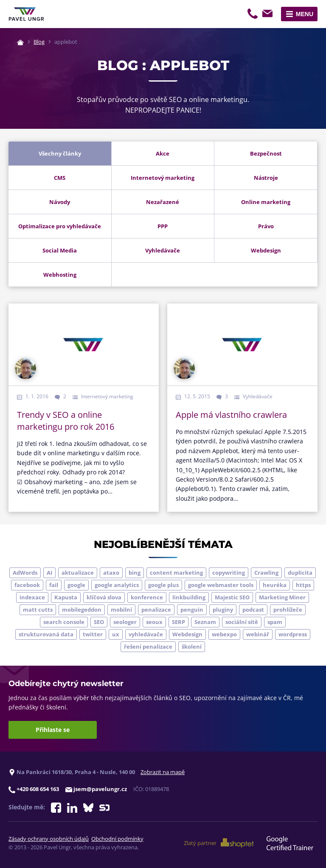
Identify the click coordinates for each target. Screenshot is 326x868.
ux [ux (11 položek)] (116, 634)
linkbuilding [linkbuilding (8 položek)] (189, 597)
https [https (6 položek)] (303, 585)
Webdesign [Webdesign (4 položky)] (187, 634)
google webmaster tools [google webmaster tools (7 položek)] (221, 585)
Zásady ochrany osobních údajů (49, 839)
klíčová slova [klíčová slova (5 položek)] (104, 597)
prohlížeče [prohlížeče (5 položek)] (288, 610)
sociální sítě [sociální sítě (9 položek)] (242, 622)
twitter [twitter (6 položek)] (93, 634)
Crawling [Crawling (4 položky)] (266, 573)
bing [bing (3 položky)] (135, 573)
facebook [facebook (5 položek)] (27, 585)
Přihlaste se (53, 730)
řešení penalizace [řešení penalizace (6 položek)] (148, 647)
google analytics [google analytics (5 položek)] (117, 585)
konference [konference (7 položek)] (147, 597)
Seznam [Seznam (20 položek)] (205, 622)
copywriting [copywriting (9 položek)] (229, 573)
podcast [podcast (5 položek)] (253, 610)
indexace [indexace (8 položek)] (32, 597)
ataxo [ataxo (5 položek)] (111, 573)
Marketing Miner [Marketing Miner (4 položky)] (282, 597)
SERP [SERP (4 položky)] (178, 622)
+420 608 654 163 (253, 15)
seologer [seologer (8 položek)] (125, 622)
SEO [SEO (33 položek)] (99, 622)
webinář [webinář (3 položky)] (258, 634)
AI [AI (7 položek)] (49, 573)
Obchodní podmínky (117, 839)
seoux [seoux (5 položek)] (154, 622)
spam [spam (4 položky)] (275, 622)
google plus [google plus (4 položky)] (163, 585)
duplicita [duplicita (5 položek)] (300, 573)
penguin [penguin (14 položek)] (192, 610)
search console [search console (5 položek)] (64, 622)
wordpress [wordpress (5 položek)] (293, 634)
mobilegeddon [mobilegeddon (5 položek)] (82, 610)
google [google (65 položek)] (76, 585)
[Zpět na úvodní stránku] (26, 14)
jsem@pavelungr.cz (269, 15)
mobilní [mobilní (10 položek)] (121, 610)
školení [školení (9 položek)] (192, 647)
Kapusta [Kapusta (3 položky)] (66, 597)
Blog (39, 42)
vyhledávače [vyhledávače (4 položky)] (146, 634)
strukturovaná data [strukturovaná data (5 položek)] (46, 634)
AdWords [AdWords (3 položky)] (25, 573)
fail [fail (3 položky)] (54, 585)
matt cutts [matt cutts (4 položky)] (38, 610)
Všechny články (60, 153)
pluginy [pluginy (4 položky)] (223, 610)
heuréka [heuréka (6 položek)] (275, 585)
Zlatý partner (219, 843)
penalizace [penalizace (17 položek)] (156, 610)
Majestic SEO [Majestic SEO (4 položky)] (232, 597)
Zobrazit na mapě (163, 772)
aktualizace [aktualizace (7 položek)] (78, 573)
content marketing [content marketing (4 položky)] (176, 573)
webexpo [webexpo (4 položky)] (224, 634)
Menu (305, 14)
